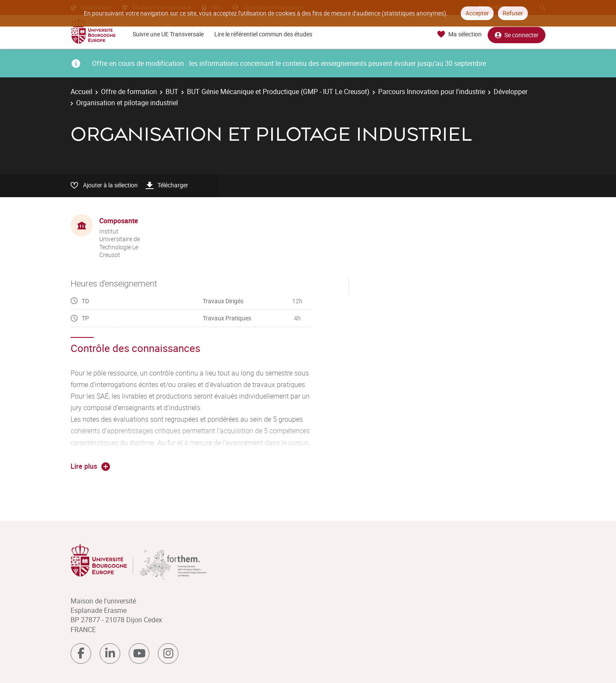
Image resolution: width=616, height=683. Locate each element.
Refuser (513, 13)
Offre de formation (129, 92)
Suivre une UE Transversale (168, 34)
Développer (511, 92)
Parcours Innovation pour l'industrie (432, 92)
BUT (172, 92)
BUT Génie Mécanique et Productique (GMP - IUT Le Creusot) (278, 92)
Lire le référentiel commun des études (263, 34)
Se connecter (517, 34)
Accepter (477, 13)
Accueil (81, 92)
